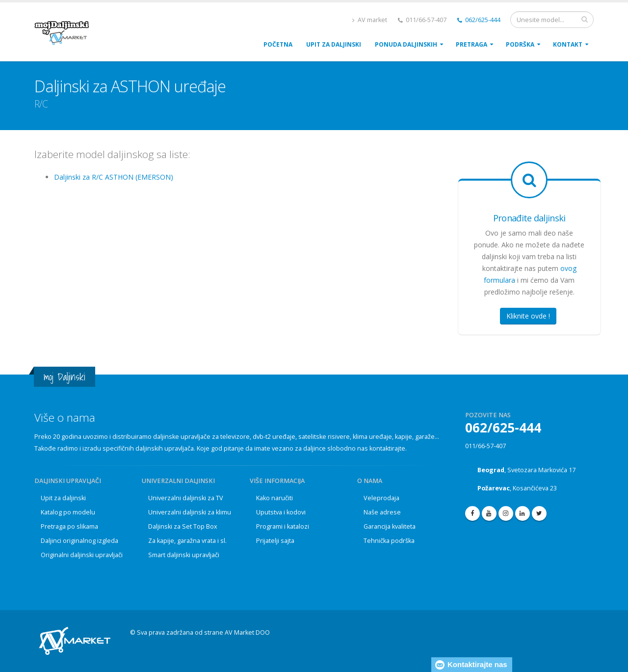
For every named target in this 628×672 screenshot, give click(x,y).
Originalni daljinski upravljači (82, 555)
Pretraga (471, 44)
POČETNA (278, 44)
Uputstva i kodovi (281, 512)
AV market (370, 20)
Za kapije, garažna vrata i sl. (187, 541)
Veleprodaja (381, 498)
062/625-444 (479, 20)
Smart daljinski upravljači (184, 555)
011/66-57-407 (485, 446)
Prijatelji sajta (275, 541)
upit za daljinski (334, 44)
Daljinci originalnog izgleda (79, 541)
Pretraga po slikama (69, 526)
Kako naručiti (275, 498)
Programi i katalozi (283, 526)
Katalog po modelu (68, 512)
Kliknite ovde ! (528, 316)
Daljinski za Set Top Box (183, 526)
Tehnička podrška (389, 541)
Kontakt (568, 44)
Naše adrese (382, 512)
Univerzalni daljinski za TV (186, 498)
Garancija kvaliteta (390, 526)
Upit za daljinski (63, 498)
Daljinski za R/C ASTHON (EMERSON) (114, 177)
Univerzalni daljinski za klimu (190, 512)
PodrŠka (520, 44)
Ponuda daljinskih (406, 44)
